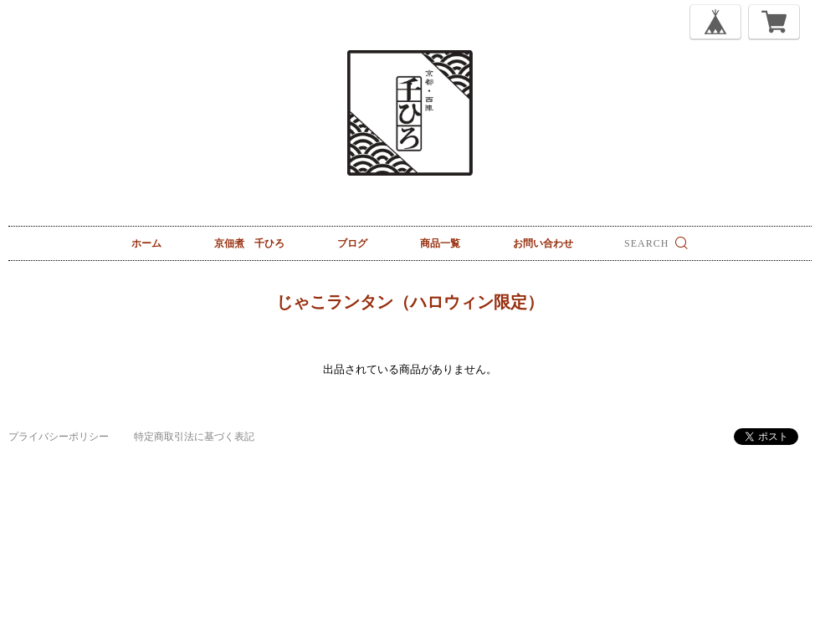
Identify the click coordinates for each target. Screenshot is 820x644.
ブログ (352, 243)
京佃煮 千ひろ (249, 243)
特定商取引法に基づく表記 (194, 437)
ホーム (146, 243)
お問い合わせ (543, 243)
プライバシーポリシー (59, 437)
